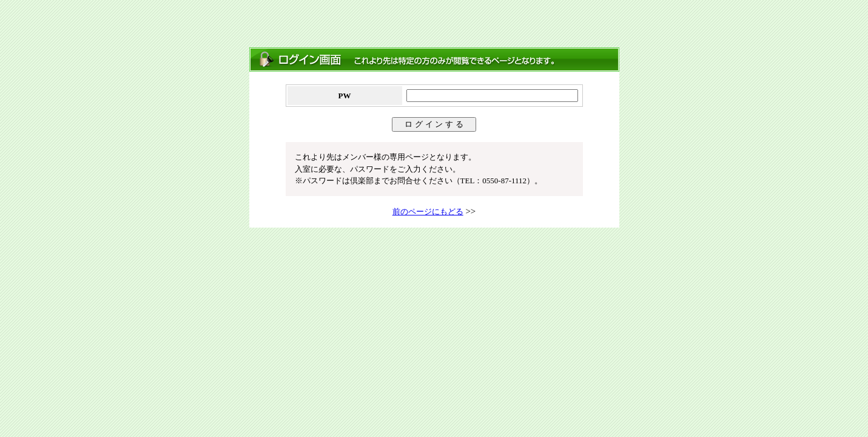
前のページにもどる (428, 212)
